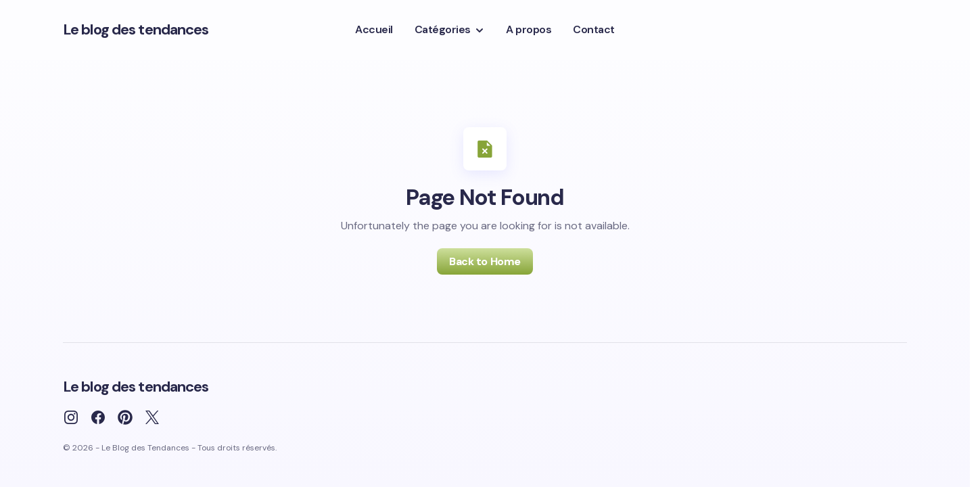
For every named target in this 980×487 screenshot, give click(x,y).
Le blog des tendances (136, 29)
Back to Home (485, 261)
